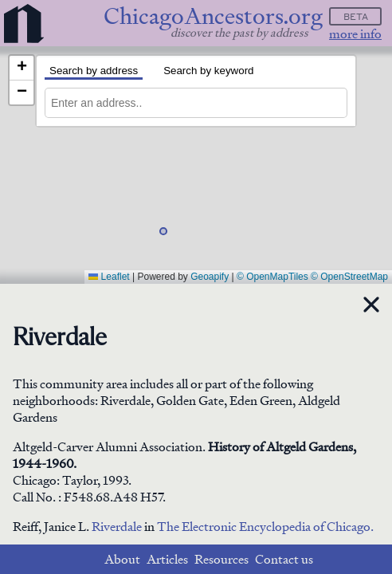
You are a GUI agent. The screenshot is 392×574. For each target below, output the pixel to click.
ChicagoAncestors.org (213, 16)
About (122, 559)
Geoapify (210, 277)
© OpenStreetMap (349, 277)
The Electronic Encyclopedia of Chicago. (265, 527)
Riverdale (118, 527)
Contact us (284, 559)
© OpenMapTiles (272, 277)
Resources (221, 559)
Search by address (94, 71)
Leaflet (109, 277)
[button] (171, 238)
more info (355, 34)
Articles (167, 559)
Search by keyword (208, 71)
